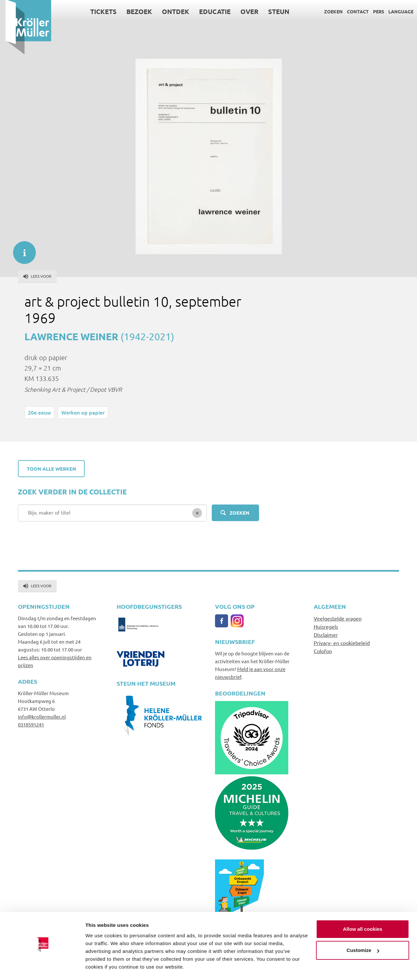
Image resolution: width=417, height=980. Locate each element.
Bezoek (134, 11)
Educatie (209, 11)
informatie (21, 249)
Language (395, 11)
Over (244, 11)
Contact (352, 11)
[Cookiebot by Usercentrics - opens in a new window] (42, 967)
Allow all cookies (363, 911)
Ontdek (170, 11)
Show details (101, 967)
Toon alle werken (51, 469)
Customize (363, 933)
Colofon (323, 651)
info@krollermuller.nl (42, 717)
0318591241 (31, 724)
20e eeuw (39, 412)
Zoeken (328, 11)
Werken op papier (83, 412)
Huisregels (326, 626)
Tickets (98, 11)
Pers (373, 11)
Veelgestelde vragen (338, 618)
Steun (273, 11)
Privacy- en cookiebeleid (342, 643)
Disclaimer (326, 635)
